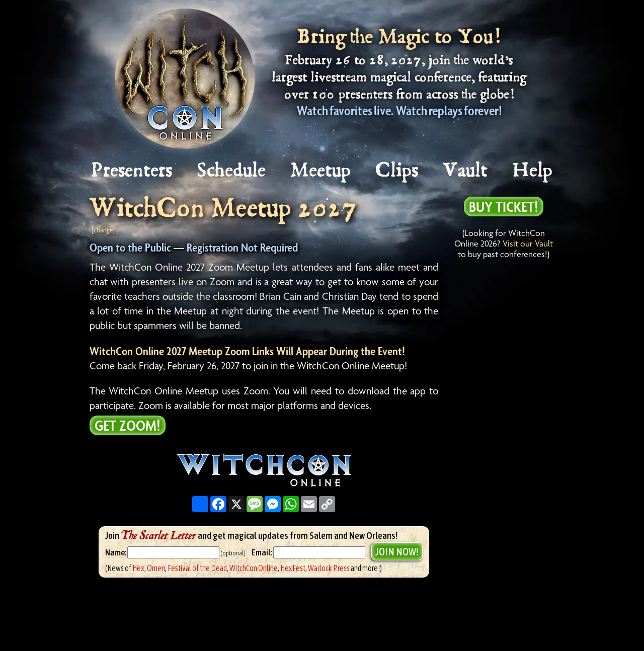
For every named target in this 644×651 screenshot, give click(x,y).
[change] (103, 230)
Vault (466, 171)
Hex (138, 568)
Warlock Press (329, 568)
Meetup (321, 171)
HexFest (293, 568)
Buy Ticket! (504, 206)
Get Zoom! (128, 425)
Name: (116, 552)
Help (533, 171)
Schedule (232, 171)
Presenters (132, 171)
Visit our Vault (528, 243)
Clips (397, 171)
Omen (156, 568)
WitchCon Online (254, 568)
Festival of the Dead (197, 568)
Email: (262, 552)
